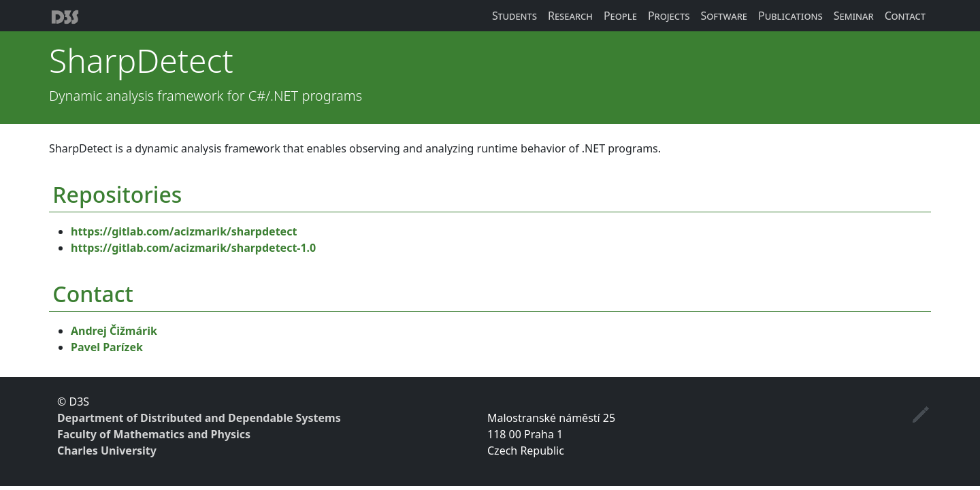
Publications (790, 16)
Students (514, 16)
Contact (905, 16)
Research (570, 16)
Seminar (854, 16)
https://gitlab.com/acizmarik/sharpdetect (184, 231)
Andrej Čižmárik (114, 331)
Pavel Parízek (107, 347)
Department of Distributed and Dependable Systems (199, 418)
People (620, 16)
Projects (669, 16)
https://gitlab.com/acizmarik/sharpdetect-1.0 (193, 248)
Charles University (107, 451)
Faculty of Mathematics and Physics (154, 434)
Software (724, 16)
